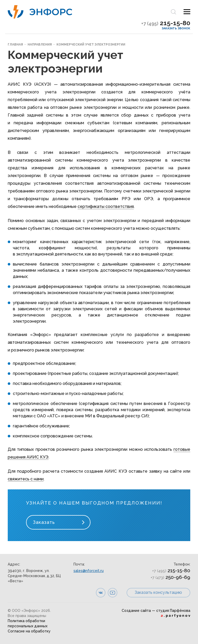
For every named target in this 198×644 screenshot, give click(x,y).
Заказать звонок (176, 29)
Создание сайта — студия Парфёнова (156, 611)
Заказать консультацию (158, 592)
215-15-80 (166, 23)
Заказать (44, 522)
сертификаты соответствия (106, 206)
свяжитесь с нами (26, 479)
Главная (15, 45)
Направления (40, 45)
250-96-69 (170, 577)
